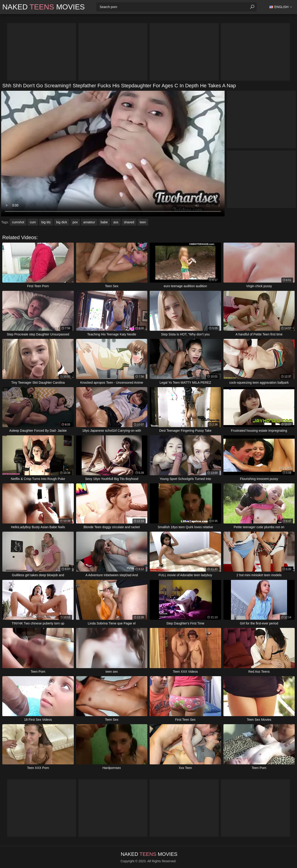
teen (143, 222)
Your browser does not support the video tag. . (113, 154)
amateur (89, 222)
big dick (61, 222)
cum (33, 222)
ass (116, 222)
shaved (129, 222)
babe (104, 222)
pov (75, 222)
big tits (46, 222)
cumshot (18, 222)
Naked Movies (44, 7)
